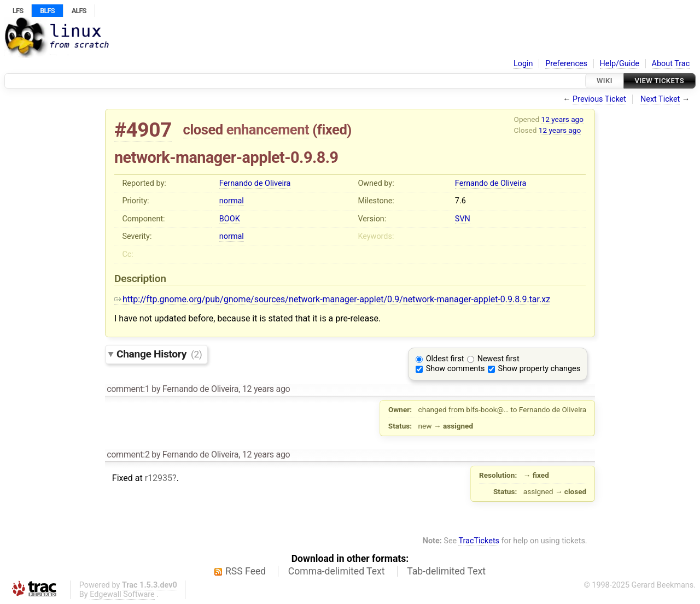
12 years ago (562, 119)
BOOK (230, 219)
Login (523, 64)
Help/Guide (620, 64)
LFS (18, 11)
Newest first (498, 359)
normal (232, 201)
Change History (159, 354)
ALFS (79, 11)
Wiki (605, 81)
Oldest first (445, 359)
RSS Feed (246, 571)
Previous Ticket (599, 99)
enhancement (268, 130)
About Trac (671, 64)
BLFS (47, 11)
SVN (463, 219)
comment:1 (128, 389)
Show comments (456, 369)
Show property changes (539, 369)
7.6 (460, 201)
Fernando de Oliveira (255, 183)
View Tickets (660, 81)
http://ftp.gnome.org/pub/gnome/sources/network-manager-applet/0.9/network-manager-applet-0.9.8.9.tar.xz (332, 299)
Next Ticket (660, 99)
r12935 (159, 478)
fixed (332, 130)
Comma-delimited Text (337, 571)
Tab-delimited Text (446, 571)
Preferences (566, 64)
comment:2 (128, 455)
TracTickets (479, 541)
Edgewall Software (122, 594)
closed (203, 130)
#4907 (143, 130)
